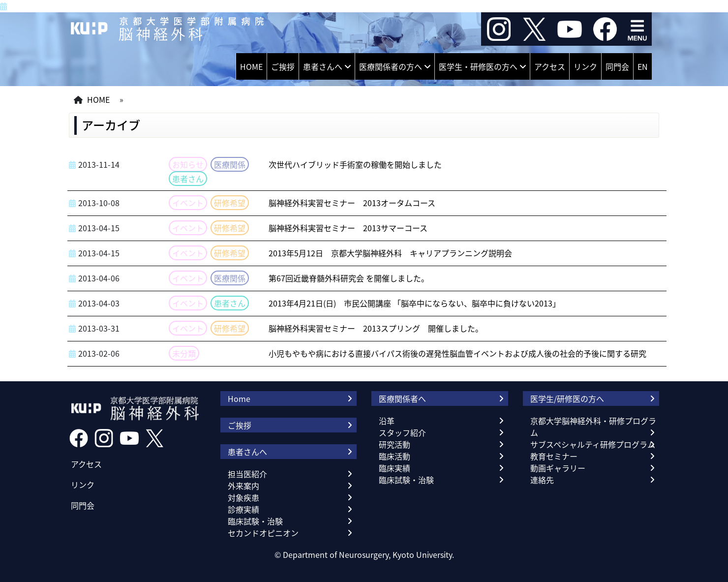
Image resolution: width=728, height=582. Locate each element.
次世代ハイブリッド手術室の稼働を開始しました (355, 164)
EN (643, 66)
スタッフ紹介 (402, 432)
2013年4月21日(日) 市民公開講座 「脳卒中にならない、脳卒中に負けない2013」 (414, 303)
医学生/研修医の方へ (567, 398)
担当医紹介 (247, 474)
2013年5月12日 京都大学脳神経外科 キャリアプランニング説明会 (390, 253)
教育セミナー (554, 456)
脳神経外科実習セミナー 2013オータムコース (352, 203)
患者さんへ (323, 66)
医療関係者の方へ (391, 66)
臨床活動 (394, 456)
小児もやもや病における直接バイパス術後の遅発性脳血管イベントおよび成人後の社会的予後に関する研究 (457, 353)
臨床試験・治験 (255, 521)
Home (239, 398)
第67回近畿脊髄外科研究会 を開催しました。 (349, 278)
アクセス (550, 66)
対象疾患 (243, 497)
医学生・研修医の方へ (478, 66)
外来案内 (243, 486)
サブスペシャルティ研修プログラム (593, 444)
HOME (251, 66)
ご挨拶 (283, 66)
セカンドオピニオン (263, 533)
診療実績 (243, 509)
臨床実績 (394, 468)
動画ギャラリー (558, 468)
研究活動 (394, 444)
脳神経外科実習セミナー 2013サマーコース (348, 228)
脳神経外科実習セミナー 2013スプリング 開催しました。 (376, 328)
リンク (585, 66)
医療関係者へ (402, 398)
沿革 (387, 421)
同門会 (617, 66)
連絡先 (542, 480)
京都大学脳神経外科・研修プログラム (593, 427)
